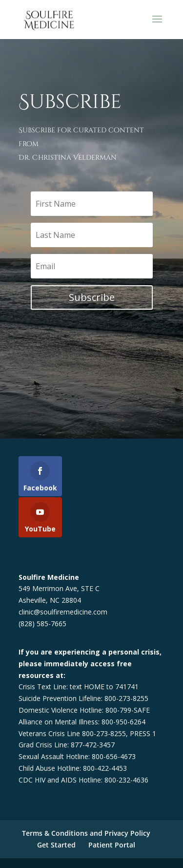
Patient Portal (112, 845)
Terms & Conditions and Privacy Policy (86, 833)
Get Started (56, 845)
